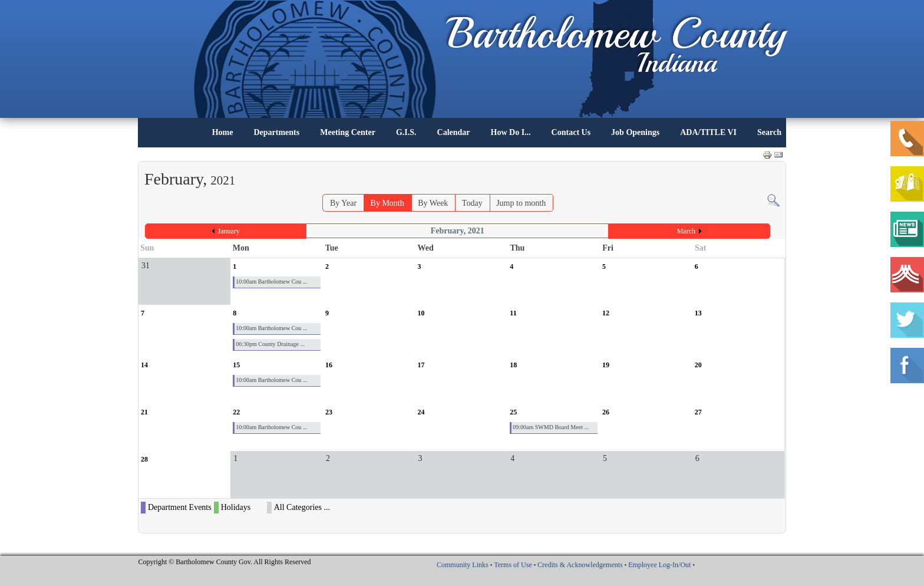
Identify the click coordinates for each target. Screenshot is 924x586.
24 (421, 412)
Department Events (180, 507)
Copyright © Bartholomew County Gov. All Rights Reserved (225, 562)
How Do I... (511, 132)
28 (144, 459)
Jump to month (521, 203)
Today (472, 203)
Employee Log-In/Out (659, 565)
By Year (343, 203)
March (686, 231)
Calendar (454, 132)
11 (513, 313)
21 (144, 412)
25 (513, 412)
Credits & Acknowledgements (580, 565)
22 (236, 412)
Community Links (463, 565)
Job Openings (635, 132)
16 (329, 365)
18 (513, 365)
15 (236, 365)
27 (698, 412)
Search (769, 132)
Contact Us (571, 132)
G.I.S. (406, 132)
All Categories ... (302, 507)
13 (698, 313)
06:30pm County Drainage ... (270, 344)
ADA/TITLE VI (708, 132)
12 (606, 313)
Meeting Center (348, 132)
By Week (433, 203)
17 (421, 365)
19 (606, 365)
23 (329, 412)
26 (606, 412)
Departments (276, 132)
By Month (387, 203)
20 (698, 365)
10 (421, 313)
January (229, 231)
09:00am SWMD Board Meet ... (551, 427)
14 (144, 365)
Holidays (236, 507)
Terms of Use (513, 565)
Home (223, 132)
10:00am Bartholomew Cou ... (271, 282)
